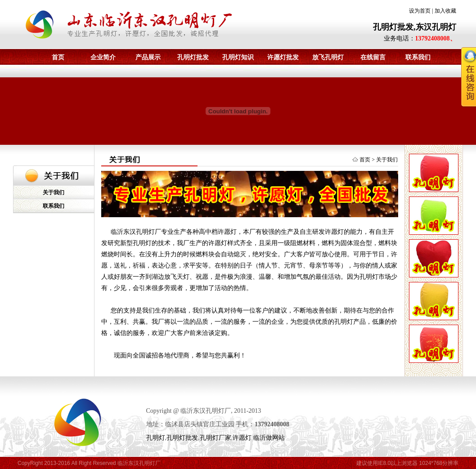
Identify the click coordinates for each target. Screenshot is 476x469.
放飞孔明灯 (328, 57)
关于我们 (54, 192)
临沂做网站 (269, 438)
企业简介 (103, 57)
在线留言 (373, 57)
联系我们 (54, 206)
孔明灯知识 (238, 57)
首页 (58, 57)
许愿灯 (242, 438)
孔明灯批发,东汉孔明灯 (415, 27)
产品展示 (148, 57)
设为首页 (420, 11)
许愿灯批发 (283, 57)
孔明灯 (156, 438)
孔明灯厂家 (216, 438)
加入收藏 (445, 11)
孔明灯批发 (193, 57)
